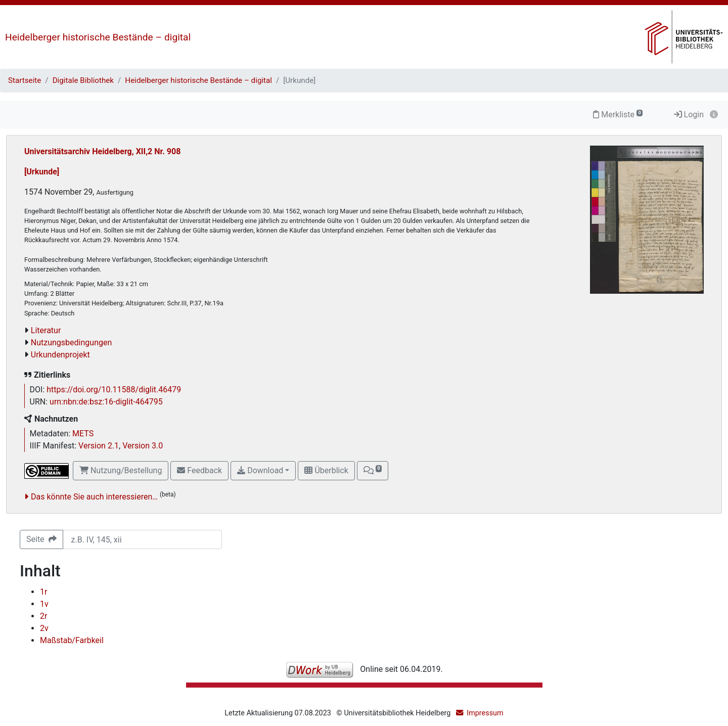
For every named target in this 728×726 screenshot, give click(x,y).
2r (43, 616)
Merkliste (618, 115)
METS (83, 434)
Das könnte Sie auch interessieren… (94, 497)
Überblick (326, 470)
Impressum (485, 713)
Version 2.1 (99, 446)
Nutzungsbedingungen (71, 343)
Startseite (25, 80)
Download (260, 470)
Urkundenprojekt (60, 355)
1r (43, 592)
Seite (41, 539)
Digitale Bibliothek (83, 80)
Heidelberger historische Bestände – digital (98, 37)
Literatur (46, 330)
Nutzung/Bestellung (121, 470)
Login (689, 115)
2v (44, 628)
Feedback (199, 470)
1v (44, 604)
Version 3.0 (143, 446)
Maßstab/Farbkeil (72, 640)
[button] (373, 471)
